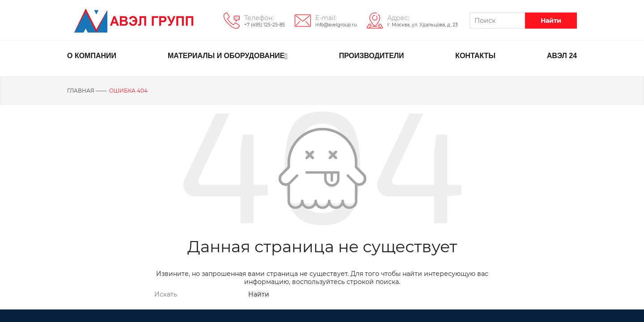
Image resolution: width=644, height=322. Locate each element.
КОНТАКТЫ (475, 56)
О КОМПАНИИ (92, 56)
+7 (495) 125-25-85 (265, 25)
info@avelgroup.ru (336, 25)
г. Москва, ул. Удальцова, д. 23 (423, 25)
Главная (81, 91)
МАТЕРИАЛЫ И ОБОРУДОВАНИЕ (228, 56)
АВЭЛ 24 (562, 56)
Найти (551, 21)
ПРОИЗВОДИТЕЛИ (371, 56)
